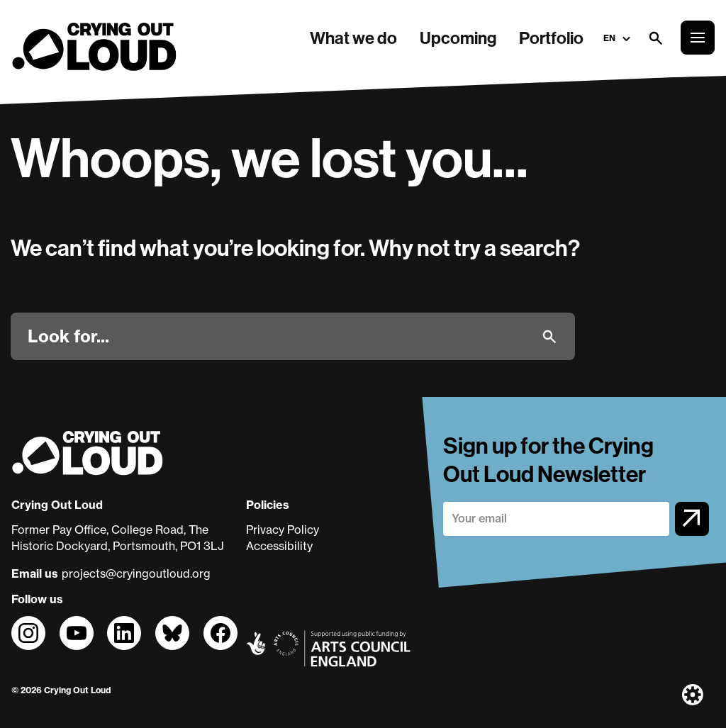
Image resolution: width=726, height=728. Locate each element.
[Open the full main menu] (698, 38)
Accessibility (279, 546)
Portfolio (551, 38)
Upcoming (458, 38)
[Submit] (549, 337)
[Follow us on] (28, 633)
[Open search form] (655, 38)
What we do (353, 38)
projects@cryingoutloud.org (136, 573)
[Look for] (279, 336)
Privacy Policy (283, 530)
